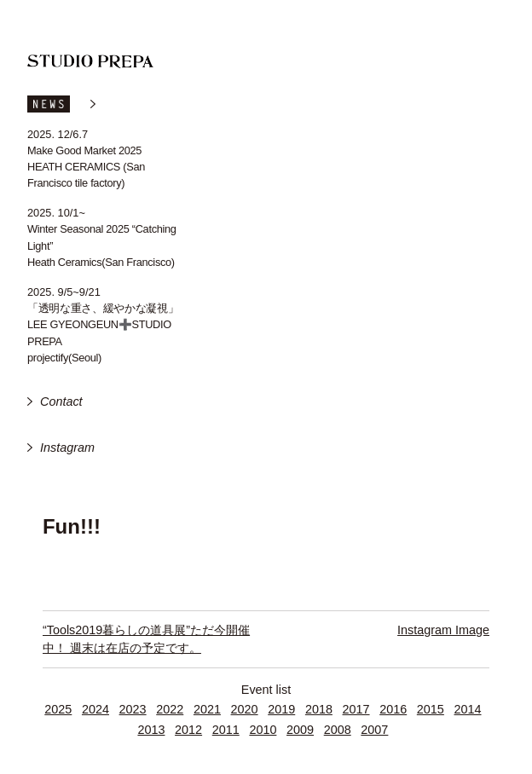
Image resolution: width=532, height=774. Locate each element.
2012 (188, 730)
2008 (338, 730)
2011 (226, 730)
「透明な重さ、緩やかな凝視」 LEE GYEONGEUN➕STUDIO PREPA (103, 324)
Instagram (67, 448)
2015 (431, 709)
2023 (133, 709)
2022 (170, 709)
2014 (468, 709)
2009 (300, 730)
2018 (319, 709)
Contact (61, 401)
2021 (207, 709)
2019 (281, 709)
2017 (356, 709)
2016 (393, 709)
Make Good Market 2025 (84, 150)
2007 (374, 730)
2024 (95, 709)
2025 (58, 709)
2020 (245, 709)
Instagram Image (443, 630)
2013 (151, 730)
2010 (263, 730)
